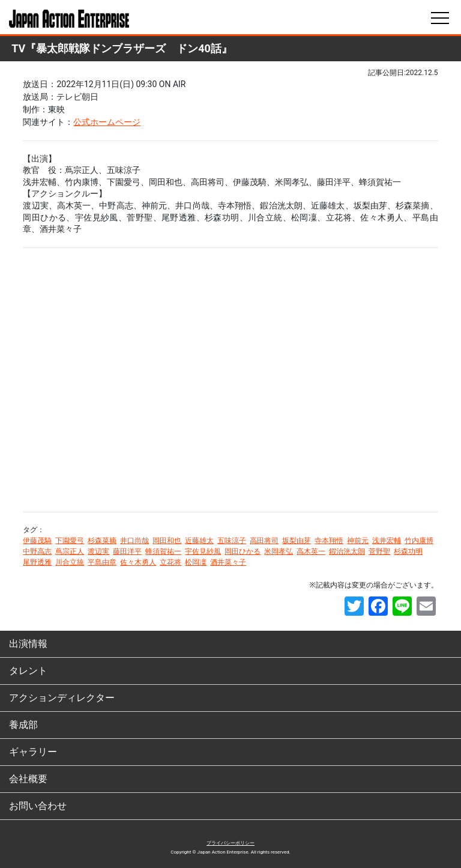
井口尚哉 (134, 541)
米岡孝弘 (279, 551)
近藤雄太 (199, 541)
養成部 (23, 725)
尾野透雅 (37, 562)
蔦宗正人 (70, 551)
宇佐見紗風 (203, 551)
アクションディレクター (62, 698)
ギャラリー (33, 752)
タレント (28, 671)
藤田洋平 (127, 551)
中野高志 (37, 551)
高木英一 (311, 551)
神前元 (358, 541)
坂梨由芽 (297, 541)
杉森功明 (408, 551)
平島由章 (102, 562)
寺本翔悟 (329, 541)
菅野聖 (379, 551)
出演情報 (28, 644)
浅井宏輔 (387, 541)
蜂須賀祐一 (163, 551)
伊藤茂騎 (37, 541)
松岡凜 (196, 562)
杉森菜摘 (102, 541)
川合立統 (70, 562)
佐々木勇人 (138, 562)
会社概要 (28, 779)
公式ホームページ (107, 122)
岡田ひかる (243, 551)
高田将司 (264, 541)
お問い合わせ (38, 806)
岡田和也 (167, 541)
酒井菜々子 (228, 562)
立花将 (170, 562)
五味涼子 (232, 541)
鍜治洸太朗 (347, 551)
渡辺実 (98, 551)
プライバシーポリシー (230, 843)
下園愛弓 (70, 541)
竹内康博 (419, 541)
